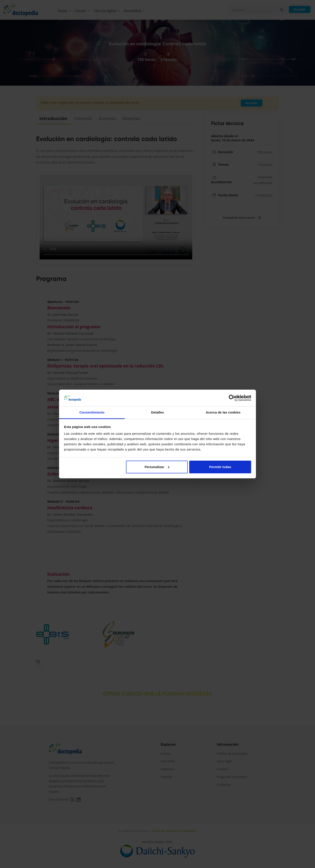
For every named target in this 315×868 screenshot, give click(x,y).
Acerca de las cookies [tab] (223, 412)
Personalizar (157, 467)
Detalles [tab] (157, 412)
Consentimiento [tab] (92, 412)
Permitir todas (220, 467)
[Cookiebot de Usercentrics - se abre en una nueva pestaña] (232, 398)
